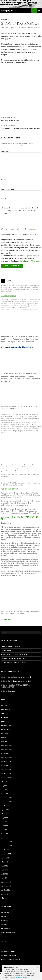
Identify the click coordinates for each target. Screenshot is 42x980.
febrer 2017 (5, 794)
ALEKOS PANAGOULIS (9, 489)
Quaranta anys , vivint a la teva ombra (15, 611)
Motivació (5, 921)
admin (23, 27)
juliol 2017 (5, 782)
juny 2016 (5, 818)
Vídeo (3, 27)
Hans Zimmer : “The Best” (10, 407)
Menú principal (39, 11)
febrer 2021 (5, 718)
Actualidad (5, 912)
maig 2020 (5, 734)
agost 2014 (5, 894)
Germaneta (12, 691)
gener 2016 (5, 838)
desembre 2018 (7, 758)
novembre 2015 (7, 846)
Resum (9, 281)
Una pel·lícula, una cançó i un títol (19, 677)
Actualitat (6, 19)
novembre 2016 (7, 802)
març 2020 (5, 742)
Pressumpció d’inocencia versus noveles (15, 654)
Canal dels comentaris (9, 955)
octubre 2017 (6, 774)
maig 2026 (5, 706)
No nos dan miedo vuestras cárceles (14, 658)
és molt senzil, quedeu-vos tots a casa (14, 662)
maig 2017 (5, 790)
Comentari (6, 151)
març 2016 (5, 830)
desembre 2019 (7, 746)
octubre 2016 (6, 806)
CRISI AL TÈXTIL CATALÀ (10, 646)
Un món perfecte (7, 650)
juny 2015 (5, 866)
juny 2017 (5, 786)
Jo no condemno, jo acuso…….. (21, 119)
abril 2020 (5, 738)
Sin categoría (6, 929)
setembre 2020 (6, 730)
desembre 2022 (7, 710)
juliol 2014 (5, 898)
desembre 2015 (7, 842)
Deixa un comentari (33, 27)
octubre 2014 (6, 890)
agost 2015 (5, 858)
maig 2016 (5, 822)
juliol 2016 (5, 814)
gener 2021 (5, 722)
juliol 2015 (5, 862)
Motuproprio (7, 11)
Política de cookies (22, 977)
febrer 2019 (5, 754)
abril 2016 (5, 826)
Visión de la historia (8, 933)
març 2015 (5, 878)
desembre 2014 (7, 882)
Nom (4, 180)
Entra (3, 947)
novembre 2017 (7, 770)
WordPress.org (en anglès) (10, 959)
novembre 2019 (7, 750)
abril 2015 (5, 874)
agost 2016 (5, 810)
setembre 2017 (6, 778)
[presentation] (16, 222)
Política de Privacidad (30, 261)
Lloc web (5, 198)
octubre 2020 (6, 726)
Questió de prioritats (9, 296)
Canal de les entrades (9, 951)
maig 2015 (5, 870)
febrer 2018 (5, 766)
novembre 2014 (7, 886)
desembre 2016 (7, 798)
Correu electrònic (8, 189)
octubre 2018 (6, 762)
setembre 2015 (6, 854)
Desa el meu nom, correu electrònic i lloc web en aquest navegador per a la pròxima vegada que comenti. (21, 210)
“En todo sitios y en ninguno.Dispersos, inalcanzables (21, 127)
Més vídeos (6, 619)
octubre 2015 (6, 850)
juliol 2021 (5, 714)
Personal (4, 925)
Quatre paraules (7, 475)
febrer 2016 (5, 834)
